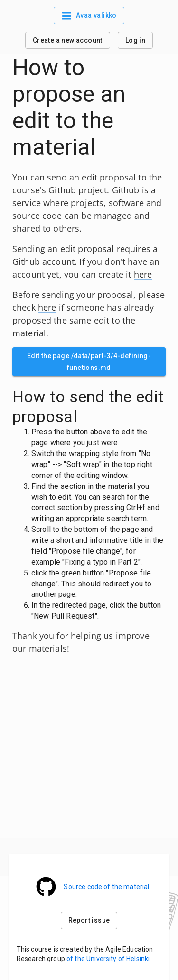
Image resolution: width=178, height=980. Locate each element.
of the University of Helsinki (108, 959)
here (143, 274)
